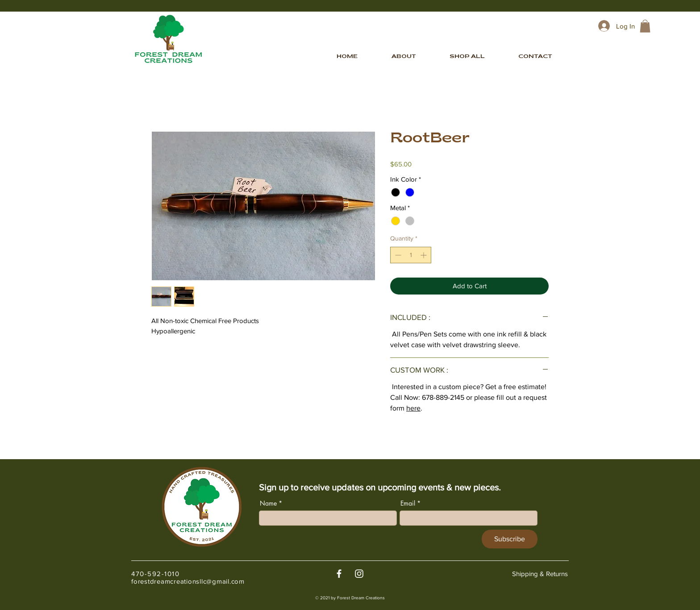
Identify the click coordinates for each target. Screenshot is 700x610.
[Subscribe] (510, 539)
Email (408, 503)
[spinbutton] (411, 255)
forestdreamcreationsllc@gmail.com (188, 581)
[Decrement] (397, 255)
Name (268, 503)
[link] (645, 26)
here (413, 408)
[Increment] (424, 255)
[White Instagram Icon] (359, 574)
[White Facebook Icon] (339, 574)
